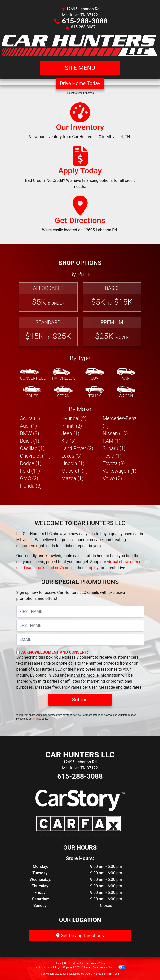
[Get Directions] (80, 216)
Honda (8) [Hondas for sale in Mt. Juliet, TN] (31, 486)
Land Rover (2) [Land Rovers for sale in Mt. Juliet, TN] (77, 448)
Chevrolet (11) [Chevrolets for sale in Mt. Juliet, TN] (36, 456)
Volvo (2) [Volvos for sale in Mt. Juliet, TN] (112, 478)
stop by (92, 568)
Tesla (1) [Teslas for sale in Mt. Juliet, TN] (112, 456)
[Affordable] (48, 297)
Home (58, 963)
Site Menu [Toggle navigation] (80, 68)
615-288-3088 (85, 21)
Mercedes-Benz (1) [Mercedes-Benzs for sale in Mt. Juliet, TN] (120, 422)
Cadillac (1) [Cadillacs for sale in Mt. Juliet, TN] (32, 448)
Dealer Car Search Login (48, 967)
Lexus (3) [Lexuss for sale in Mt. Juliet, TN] (72, 456)
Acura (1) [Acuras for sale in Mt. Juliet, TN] (30, 418)
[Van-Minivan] (126, 375)
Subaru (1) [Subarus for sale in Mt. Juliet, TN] (114, 448)
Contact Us (82, 963)
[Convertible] (33, 375)
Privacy (37, 719)
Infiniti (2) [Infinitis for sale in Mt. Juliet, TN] (72, 426)
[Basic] (112, 297)
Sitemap (86, 967)
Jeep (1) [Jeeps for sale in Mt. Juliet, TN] (70, 433)
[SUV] (95, 375)
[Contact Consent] (18, 653)
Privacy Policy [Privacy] (97, 963)
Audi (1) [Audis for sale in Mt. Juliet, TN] (29, 426)
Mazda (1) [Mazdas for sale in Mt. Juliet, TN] (72, 478)
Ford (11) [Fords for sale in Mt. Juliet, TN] (30, 471)
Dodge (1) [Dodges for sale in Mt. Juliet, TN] (31, 463)
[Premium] (112, 331)
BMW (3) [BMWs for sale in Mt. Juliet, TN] (30, 433)
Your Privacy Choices (109, 967)
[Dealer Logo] (80, 45)
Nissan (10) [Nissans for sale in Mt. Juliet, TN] (115, 433)
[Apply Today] (80, 170)
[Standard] (48, 331)
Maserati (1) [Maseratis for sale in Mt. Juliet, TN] (75, 471)
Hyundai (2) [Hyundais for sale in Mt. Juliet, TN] (74, 418)
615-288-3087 (83, 27)
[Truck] (95, 392)
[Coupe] (32, 392)
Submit (80, 700)
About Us (69, 963)
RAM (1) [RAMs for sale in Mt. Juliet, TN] (111, 441)
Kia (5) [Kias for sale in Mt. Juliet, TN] (69, 441)
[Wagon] (126, 392)
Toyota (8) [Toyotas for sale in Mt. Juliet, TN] (114, 463)
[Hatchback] (63, 375)
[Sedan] (63, 392)
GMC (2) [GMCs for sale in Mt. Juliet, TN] (29, 478)
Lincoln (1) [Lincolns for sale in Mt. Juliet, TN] (73, 463)
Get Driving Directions (80, 936)
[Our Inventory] (80, 123)
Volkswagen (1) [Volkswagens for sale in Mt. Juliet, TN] (119, 471)
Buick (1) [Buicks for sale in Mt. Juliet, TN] (30, 441)
